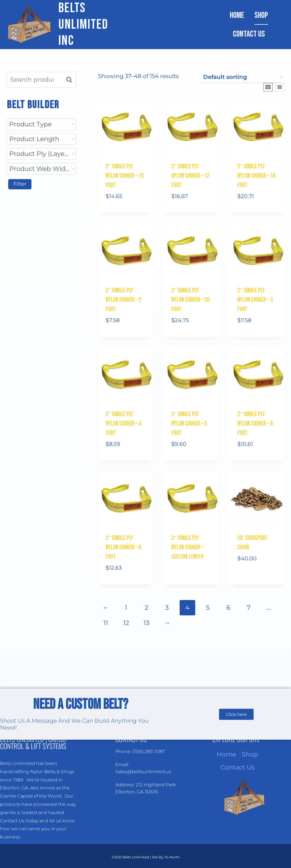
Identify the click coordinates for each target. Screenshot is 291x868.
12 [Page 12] (126, 623)
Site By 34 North (166, 857)
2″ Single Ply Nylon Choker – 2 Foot (123, 300)
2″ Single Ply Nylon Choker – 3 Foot (255, 300)
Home (237, 15)
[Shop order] (243, 77)
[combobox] (42, 124)
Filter (20, 184)
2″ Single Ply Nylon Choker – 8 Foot (123, 547)
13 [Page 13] (146, 623)
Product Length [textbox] (34, 139)
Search (71, 79)
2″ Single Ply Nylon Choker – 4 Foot (123, 424)
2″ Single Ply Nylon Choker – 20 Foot (190, 300)
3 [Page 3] (167, 608)
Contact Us (249, 34)
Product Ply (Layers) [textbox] (41, 154)
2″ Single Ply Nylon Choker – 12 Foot (190, 176)
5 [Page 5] (208, 608)
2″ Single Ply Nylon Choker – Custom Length (187, 547)
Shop (261, 15)
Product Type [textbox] (30, 124)
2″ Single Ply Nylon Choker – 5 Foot (189, 424)
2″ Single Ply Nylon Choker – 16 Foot (256, 176)
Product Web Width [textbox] (41, 169)
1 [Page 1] (126, 608)
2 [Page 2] (147, 608)
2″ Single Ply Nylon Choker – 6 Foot (255, 424)
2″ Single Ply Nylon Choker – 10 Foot (125, 176)
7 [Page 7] (249, 608)
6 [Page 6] (228, 608)
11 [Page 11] (106, 623)
